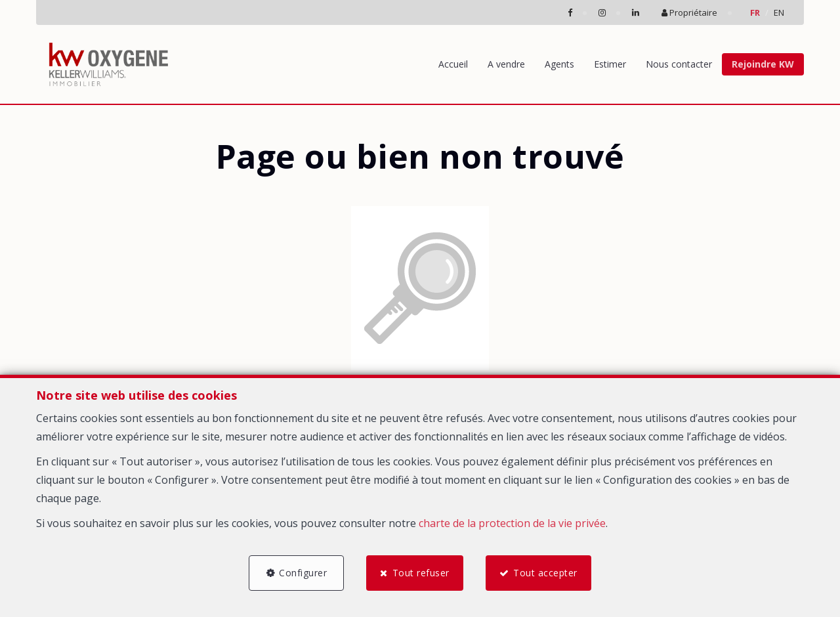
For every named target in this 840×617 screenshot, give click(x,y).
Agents (559, 64)
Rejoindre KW (763, 64)
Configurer (303, 573)
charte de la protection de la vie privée (512, 523)
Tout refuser (421, 573)
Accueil (453, 64)
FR (755, 12)
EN (779, 12)
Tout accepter (545, 573)
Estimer (610, 64)
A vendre (506, 64)
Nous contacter (679, 64)
